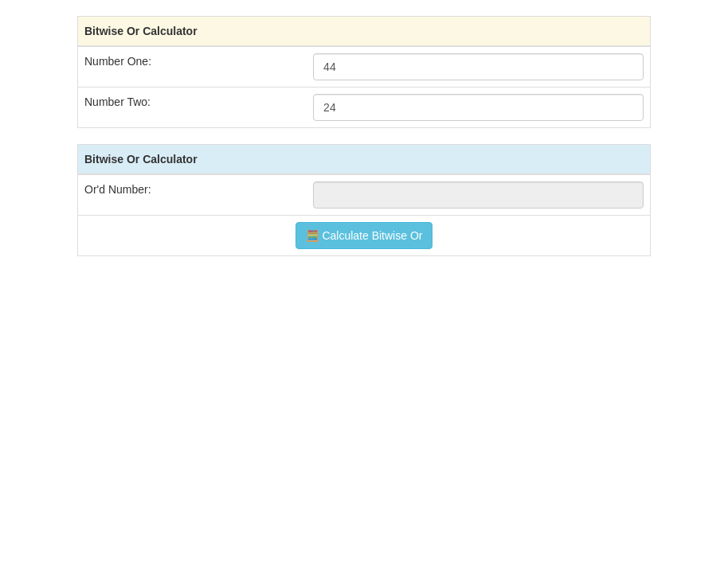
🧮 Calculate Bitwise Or (364, 236)
